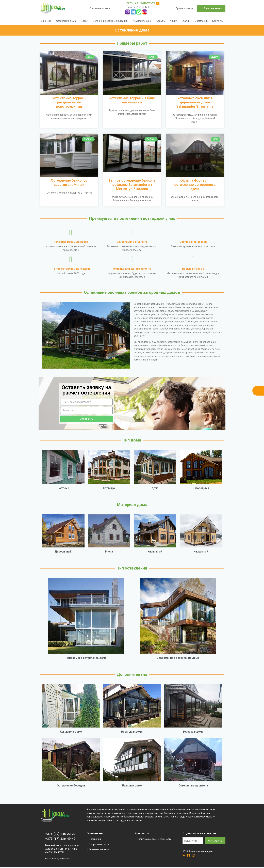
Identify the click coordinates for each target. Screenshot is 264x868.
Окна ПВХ (46, 21)
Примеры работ (182, 9)
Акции (173, 21)
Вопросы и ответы (99, 844)
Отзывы (161, 21)
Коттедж (109, 488)
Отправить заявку (100, 8)
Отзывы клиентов (99, 849)
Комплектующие (142, 21)
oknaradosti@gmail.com (58, 859)
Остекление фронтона (193, 786)
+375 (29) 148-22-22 (60, 834)
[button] (44, 335)
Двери (84, 21)
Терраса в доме (193, 732)
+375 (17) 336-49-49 (60, 839)
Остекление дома (66, 21)
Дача (155, 488)
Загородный (201, 488)
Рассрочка (95, 839)
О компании (201, 21)
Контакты (218, 21)
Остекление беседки (71, 786)
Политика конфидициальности (154, 839)
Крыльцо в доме (71, 732)
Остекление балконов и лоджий (110, 21)
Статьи (186, 21)
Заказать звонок (211, 9)
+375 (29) (140, 3)
